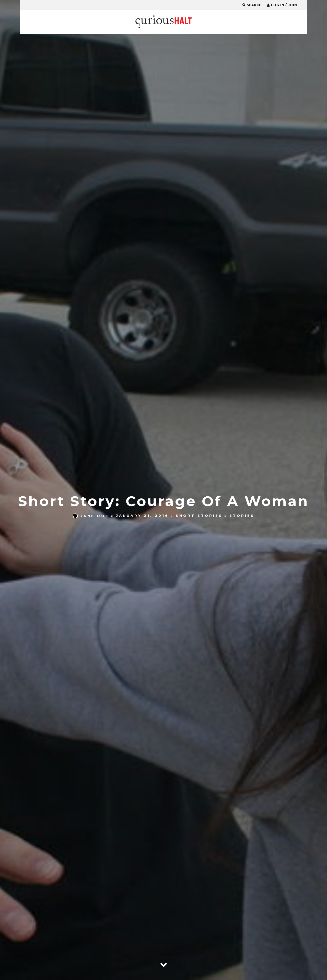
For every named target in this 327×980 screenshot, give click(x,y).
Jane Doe (91, 516)
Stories (242, 516)
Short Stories (199, 516)
